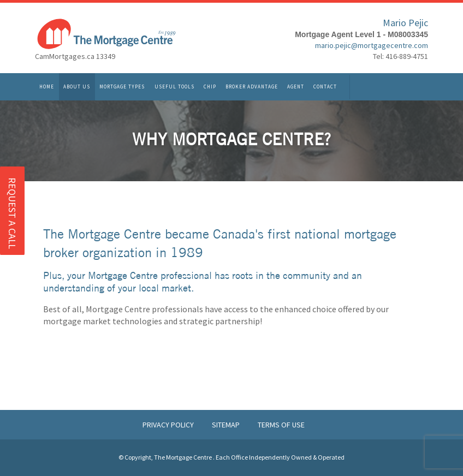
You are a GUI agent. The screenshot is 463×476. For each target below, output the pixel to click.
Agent (296, 88)
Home (47, 88)
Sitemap (227, 425)
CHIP (210, 88)
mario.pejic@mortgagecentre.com (372, 47)
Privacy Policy (169, 425)
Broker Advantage (252, 88)
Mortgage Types (122, 88)
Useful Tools (174, 88)
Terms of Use (281, 425)
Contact (325, 88)
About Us (77, 88)
